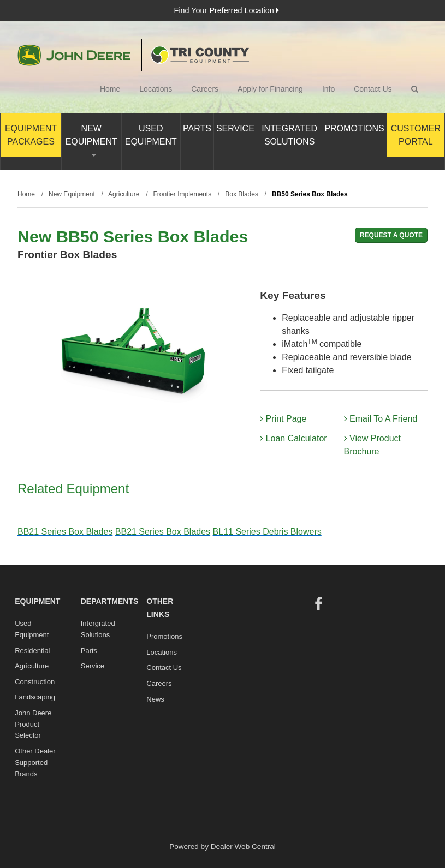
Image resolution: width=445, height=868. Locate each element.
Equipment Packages (31, 135)
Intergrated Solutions (98, 629)
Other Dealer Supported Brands (35, 762)
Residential (32, 651)
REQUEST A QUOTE (391, 235)
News (155, 699)
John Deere (74, 55)
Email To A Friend (381, 419)
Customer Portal (416, 135)
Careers (205, 89)
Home (110, 89)
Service (235, 128)
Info (328, 89)
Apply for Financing (270, 89)
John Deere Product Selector (33, 724)
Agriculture (32, 666)
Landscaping (35, 697)
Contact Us (373, 89)
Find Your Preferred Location (227, 10)
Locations (156, 89)
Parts (197, 128)
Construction (35, 682)
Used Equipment (151, 135)
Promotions (354, 128)
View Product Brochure (372, 445)
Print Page (283, 419)
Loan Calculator (293, 438)
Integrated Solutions (289, 135)
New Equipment (91, 140)
